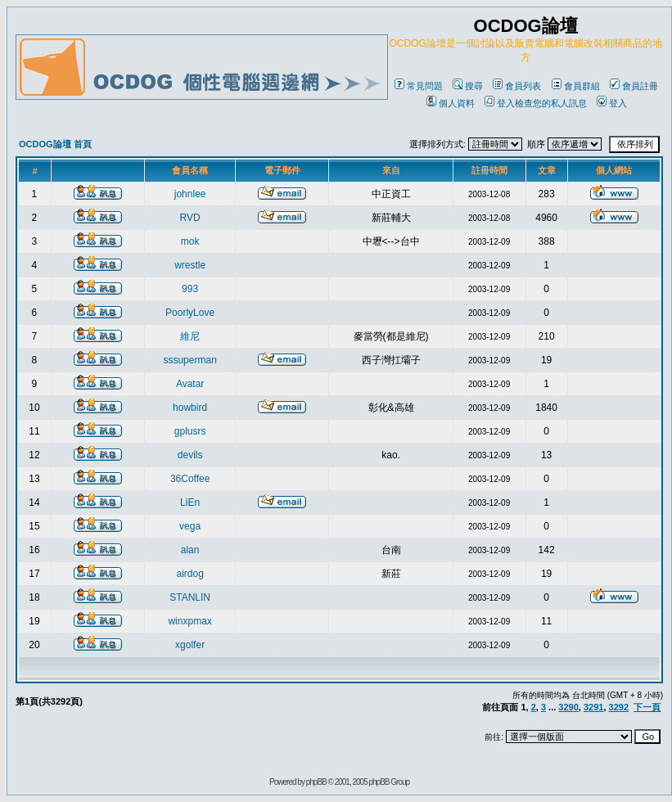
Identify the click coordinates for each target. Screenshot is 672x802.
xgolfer (190, 645)
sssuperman (189, 360)
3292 (619, 707)
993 (190, 289)
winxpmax (189, 621)
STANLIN (190, 597)
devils (190, 455)
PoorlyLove (190, 313)
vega (190, 526)
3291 (593, 707)
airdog (189, 574)
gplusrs (190, 431)
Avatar (190, 384)
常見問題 (419, 86)
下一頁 (647, 707)
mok (190, 241)
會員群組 (576, 86)
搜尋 (468, 86)
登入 (612, 103)
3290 (568, 707)
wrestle (190, 265)
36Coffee (190, 479)
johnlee (190, 194)
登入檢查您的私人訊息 (536, 103)
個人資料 (451, 103)
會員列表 (517, 86)
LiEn (190, 502)
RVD (190, 218)
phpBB (316, 782)
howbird (190, 408)
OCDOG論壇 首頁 (55, 144)
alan (190, 550)
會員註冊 (634, 86)
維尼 (190, 336)
